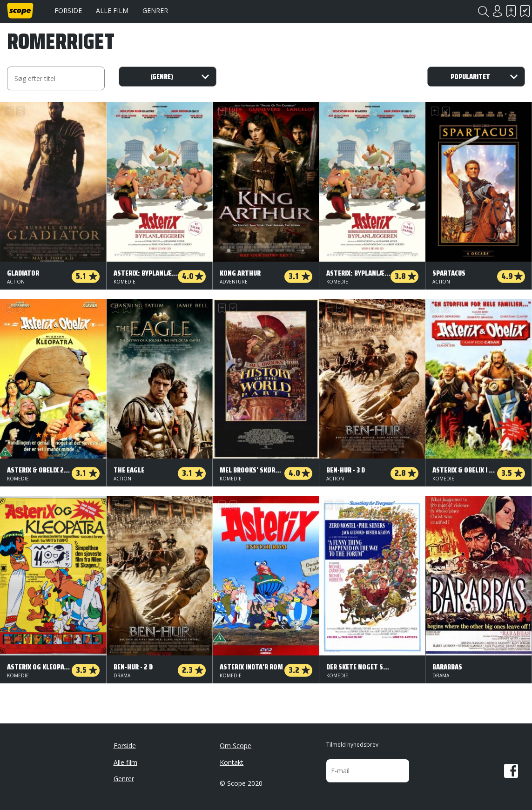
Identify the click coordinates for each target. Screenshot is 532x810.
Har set (525, 11)
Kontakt (232, 762)
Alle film (112, 10)
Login (497, 11)
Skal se (511, 11)
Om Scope (236, 746)
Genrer (155, 10)
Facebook (511, 771)
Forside (68, 10)
